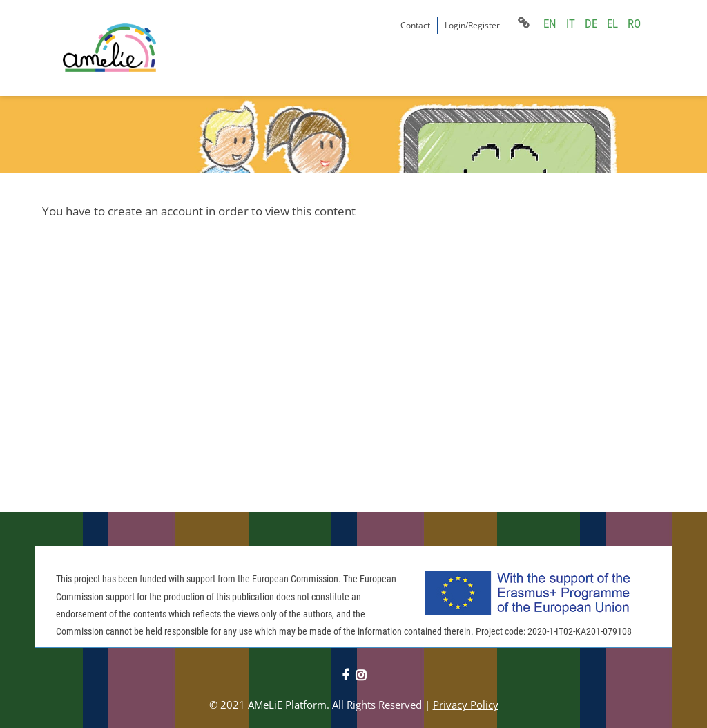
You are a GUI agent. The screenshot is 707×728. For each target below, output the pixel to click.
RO (634, 24)
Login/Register (472, 26)
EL (612, 24)
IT (571, 24)
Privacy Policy (466, 705)
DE (591, 24)
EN (550, 24)
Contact (415, 26)
